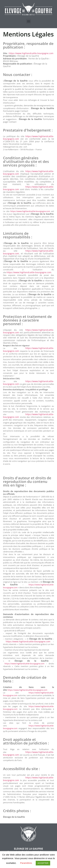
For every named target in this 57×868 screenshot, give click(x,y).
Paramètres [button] (26, 863)
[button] (28, 21)
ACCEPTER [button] (43, 863)
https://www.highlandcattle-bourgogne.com (31, 53)
